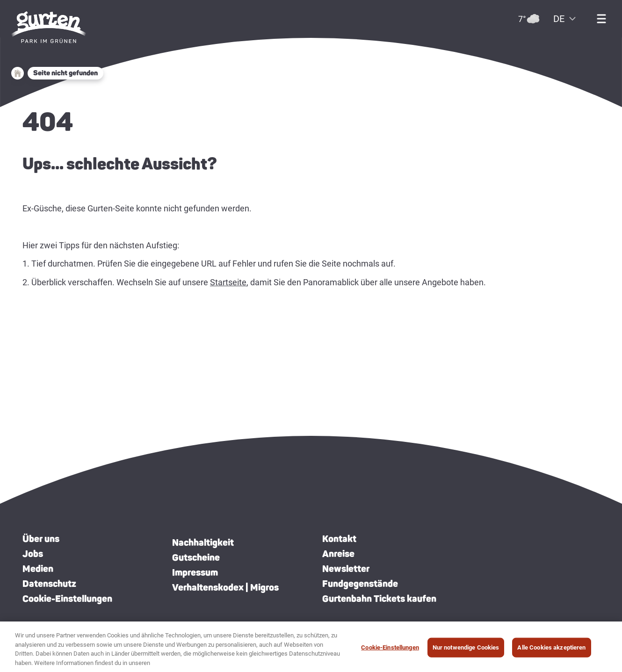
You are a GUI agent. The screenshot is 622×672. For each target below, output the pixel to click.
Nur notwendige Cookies (466, 651)
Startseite (228, 282)
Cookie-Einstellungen (67, 599)
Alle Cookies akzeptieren (551, 651)
